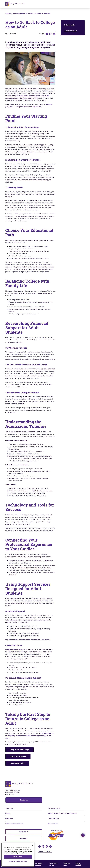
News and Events (54, 808)
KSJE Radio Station (45, 852)
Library (8, 813)
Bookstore (9, 819)
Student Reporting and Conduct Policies (62, 813)
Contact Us (24, 800)
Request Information (17, 763)
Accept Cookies (18, 857)
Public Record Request (53, 864)
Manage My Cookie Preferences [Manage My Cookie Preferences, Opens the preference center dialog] (18, 861)
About (14, 13)
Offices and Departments (14, 824)
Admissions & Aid (71, 31)
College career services (14, 649)
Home (8, 13)
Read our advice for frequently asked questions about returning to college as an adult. (29, 736)
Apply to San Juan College (19, 750)
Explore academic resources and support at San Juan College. (28, 640)
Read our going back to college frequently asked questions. (29, 106)
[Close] (32, 845)
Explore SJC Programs (18, 756)
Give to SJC (24, 838)
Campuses (9, 808)
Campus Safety (53, 819)
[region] (18, 855)
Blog (19, 13)
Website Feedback (78, 864)
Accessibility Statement (39, 864)
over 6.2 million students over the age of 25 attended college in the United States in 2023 (27, 97)
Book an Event (53, 824)
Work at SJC (24, 832)
